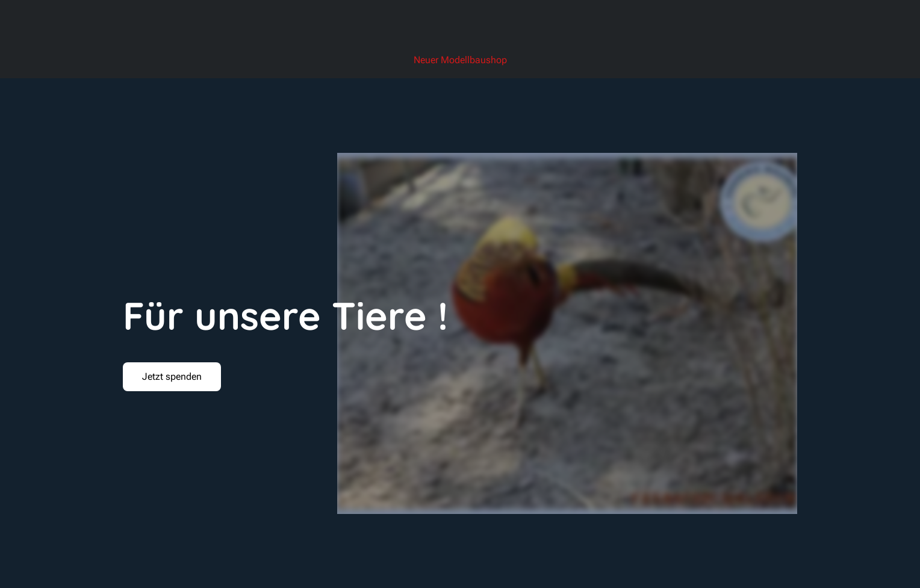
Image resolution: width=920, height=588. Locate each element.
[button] (172, 377)
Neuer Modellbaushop (460, 60)
